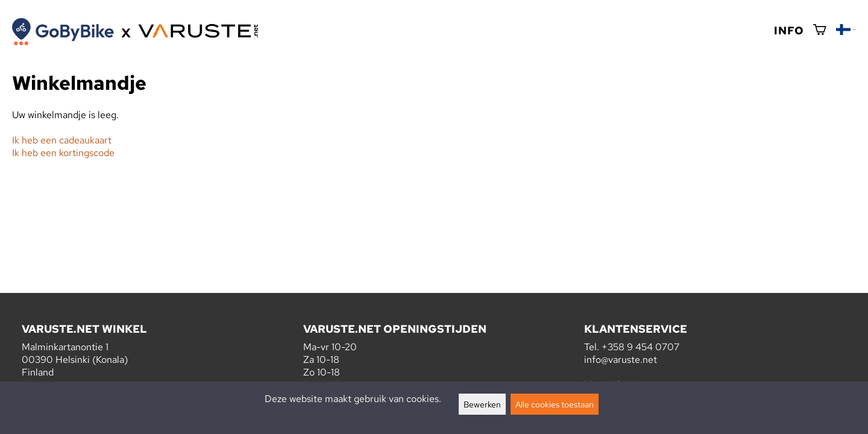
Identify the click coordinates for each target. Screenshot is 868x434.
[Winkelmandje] (820, 30)
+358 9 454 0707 (640, 347)
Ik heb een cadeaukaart (62, 140)
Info (789, 30)
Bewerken (482, 404)
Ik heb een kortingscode (63, 153)
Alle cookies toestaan (555, 404)
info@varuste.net (621, 360)
